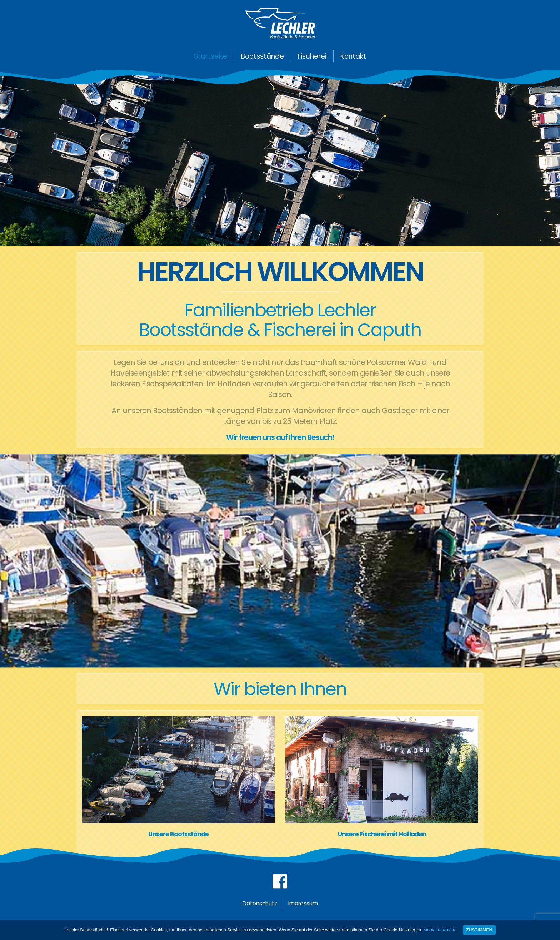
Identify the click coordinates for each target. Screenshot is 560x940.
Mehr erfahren (440, 930)
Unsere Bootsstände (178, 834)
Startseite (211, 56)
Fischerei (312, 56)
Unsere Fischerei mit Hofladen (382, 834)
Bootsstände (262, 56)
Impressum (307, 908)
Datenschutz (256, 908)
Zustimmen (481, 930)
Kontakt (353, 56)
